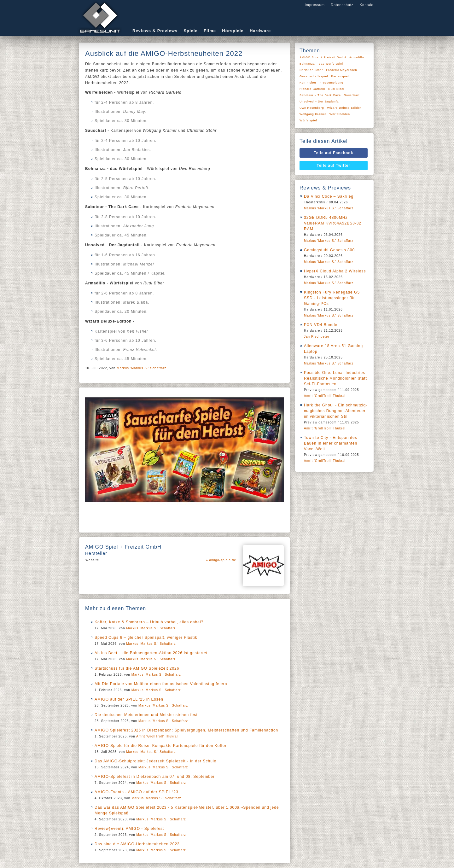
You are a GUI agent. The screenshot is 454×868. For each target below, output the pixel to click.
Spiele (190, 31)
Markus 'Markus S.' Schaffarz (141, 368)
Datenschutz (342, 5)
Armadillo (357, 57)
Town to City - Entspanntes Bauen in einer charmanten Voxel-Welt (331, 443)
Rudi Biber (336, 89)
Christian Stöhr (311, 70)
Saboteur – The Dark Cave (320, 95)
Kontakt (367, 5)
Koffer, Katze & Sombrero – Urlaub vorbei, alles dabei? (149, 622)
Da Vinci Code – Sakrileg (329, 196)
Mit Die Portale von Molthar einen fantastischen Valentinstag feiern (161, 684)
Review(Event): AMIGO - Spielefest (129, 829)
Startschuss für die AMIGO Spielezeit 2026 (137, 668)
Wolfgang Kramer (313, 114)
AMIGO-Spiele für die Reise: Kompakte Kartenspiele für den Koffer (161, 746)
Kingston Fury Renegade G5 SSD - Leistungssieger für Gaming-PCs (332, 298)
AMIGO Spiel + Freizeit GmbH (323, 57)
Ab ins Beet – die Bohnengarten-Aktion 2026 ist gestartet (151, 653)
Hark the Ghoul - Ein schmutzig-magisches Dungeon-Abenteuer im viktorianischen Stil (336, 411)
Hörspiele (233, 31)
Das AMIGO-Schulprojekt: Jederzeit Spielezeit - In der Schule (155, 761)
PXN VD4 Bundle (321, 325)
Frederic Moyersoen (342, 70)
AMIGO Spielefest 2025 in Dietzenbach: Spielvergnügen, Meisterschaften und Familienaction (186, 730)
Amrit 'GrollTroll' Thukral (157, 736)
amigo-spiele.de (223, 560)
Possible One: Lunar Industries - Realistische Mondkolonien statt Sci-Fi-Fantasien (336, 378)
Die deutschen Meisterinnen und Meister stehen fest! (147, 715)
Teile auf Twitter (334, 166)
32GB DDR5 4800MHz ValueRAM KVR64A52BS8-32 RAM (333, 223)
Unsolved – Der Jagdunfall (320, 102)
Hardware (260, 31)
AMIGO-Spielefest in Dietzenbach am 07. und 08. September (155, 777)
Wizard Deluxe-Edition (345, 108)
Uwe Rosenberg (312, 108)
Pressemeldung (332, 83)
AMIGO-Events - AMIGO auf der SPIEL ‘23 (137, 792)
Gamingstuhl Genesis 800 (329, 250)
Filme (210, 31)
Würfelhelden (340, 114)
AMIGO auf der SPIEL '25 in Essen (129, 699)
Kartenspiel (340, 76)
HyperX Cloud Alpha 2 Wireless (335, 271)
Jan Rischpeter (317, 337)
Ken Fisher (308, 83)
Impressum (314, 5)
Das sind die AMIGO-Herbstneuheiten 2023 (137, 844)
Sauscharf (352, 95)
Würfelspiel (308, 120)
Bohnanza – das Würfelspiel (321, 64)
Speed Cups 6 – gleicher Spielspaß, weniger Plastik (146, 638)
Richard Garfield (312, 89)
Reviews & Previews (155, 31)
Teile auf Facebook (333, 153)
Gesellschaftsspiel (314, 76)
